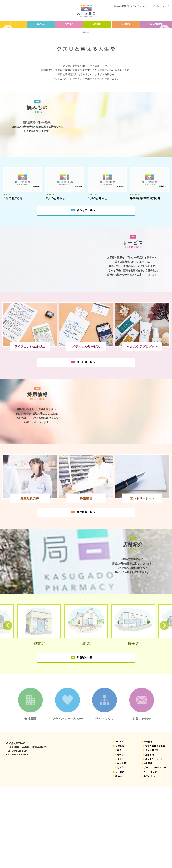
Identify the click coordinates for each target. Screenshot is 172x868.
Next (164, 62)
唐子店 (118, 853)
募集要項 (148, 853)
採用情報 (125, 25)
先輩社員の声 (151, 848)
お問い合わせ (156, 25)
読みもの (40, 25)
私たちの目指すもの (154, 844)
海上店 (118, 857)
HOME (13, 25)
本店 (117, 848)
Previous (8, 62)
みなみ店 (120, 862)
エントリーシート (153, 857)
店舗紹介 (97, 25)
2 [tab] (86, 95)
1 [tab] (84, 95)
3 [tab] (88, 95)
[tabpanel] (86, 62)
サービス (68, 25)
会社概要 (147, 862)
